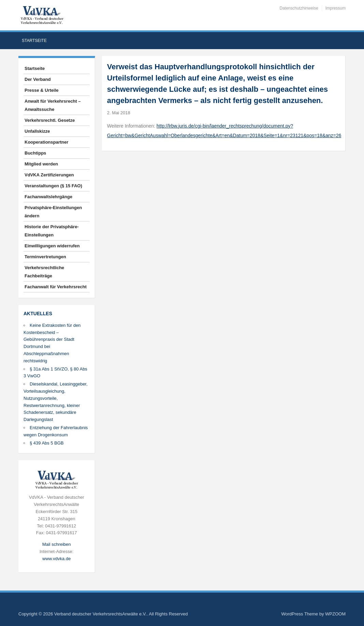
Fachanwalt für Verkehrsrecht (56, 287)
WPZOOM (335, 614)
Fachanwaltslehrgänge (48, 197)
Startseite (34, 41)
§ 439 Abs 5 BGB (47, 443)
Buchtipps (35, 153)
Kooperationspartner (47, 142)
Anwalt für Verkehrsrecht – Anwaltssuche (53, 105)
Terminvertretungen (45, 257)
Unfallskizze (37, 131)
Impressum (336, 8)
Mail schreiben (57, 544)
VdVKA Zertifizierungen (49, 175)
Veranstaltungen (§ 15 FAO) (53, 186)
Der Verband (38, 79)
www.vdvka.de (56, 559)
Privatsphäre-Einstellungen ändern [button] (53, 212)
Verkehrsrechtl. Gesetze (50, 120)
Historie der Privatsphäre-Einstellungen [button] (52, 231)
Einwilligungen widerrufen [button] (52, 246)
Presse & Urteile (42, 90)
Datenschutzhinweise (299, 8)
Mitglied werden (41, 164)
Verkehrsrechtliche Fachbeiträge (44, 272)
